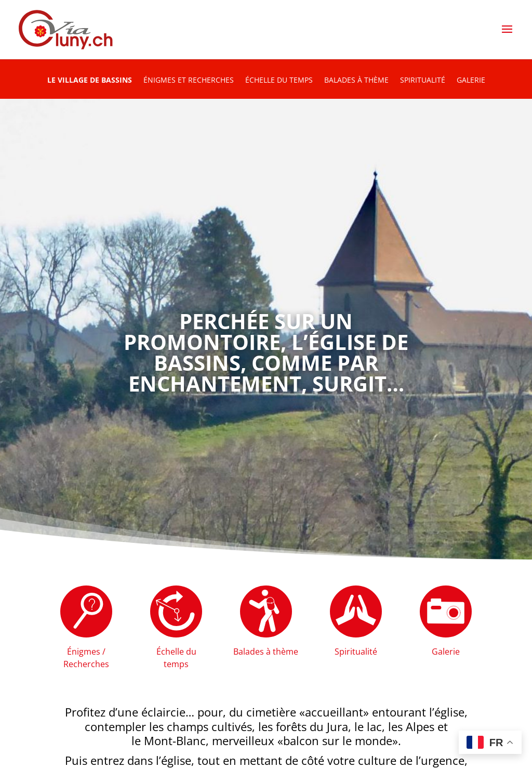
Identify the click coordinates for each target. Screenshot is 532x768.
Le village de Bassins (90, 81)
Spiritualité (423, 81)
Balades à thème (356, 81)
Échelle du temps (279, 81)
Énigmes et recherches (189, 81)
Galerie (471, 81)
